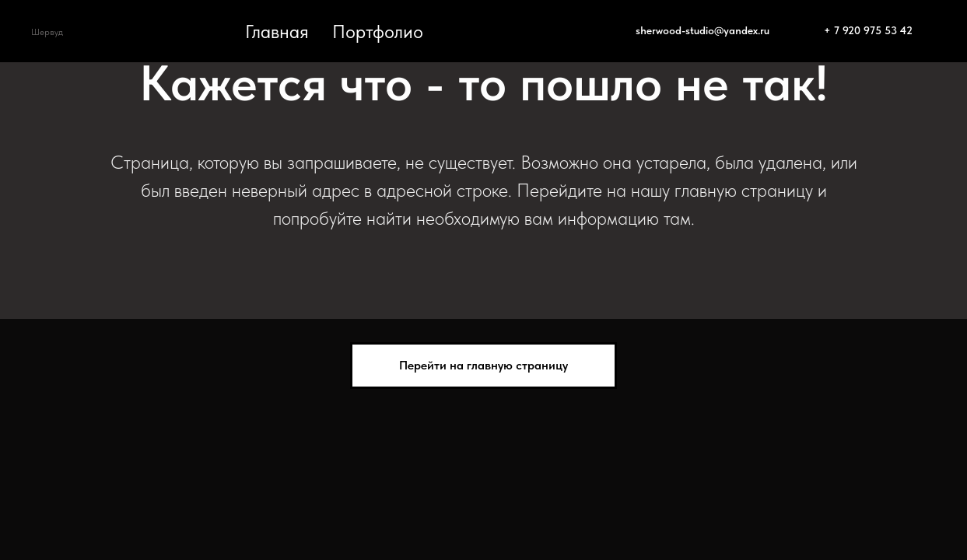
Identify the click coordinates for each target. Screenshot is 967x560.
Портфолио (378, 31)
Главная (277, 31)
